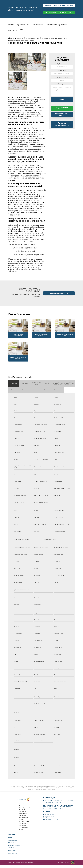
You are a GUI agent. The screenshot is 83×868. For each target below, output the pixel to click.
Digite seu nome (62, 67)
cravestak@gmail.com (51, 823)
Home (11, 28)
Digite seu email (62, 74)
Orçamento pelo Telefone (62, 118)
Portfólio (38, 28)
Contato (13, 33)
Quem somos (23, 28)
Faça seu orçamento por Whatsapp (59, 15)
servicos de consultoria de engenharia (53, 41)
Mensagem (62, 87)
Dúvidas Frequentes (57, 28)
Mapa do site (13, 856)
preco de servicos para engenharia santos (21, 44)
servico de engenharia (33, 41)
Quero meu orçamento (59, 296)
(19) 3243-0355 (49, 818)
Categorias (20, 41)
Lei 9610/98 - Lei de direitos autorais (46, 792)
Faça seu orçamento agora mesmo (59, 6)
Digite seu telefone (62, 80)
